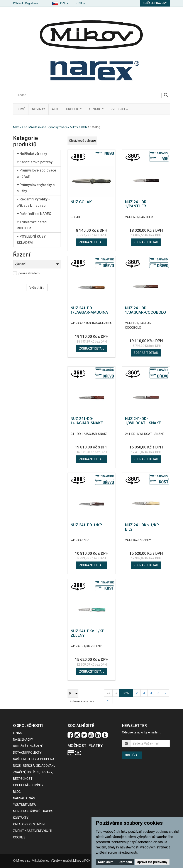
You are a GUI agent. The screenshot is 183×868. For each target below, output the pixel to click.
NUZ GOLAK (81, 202)
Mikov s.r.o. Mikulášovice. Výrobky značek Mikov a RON (50, 127)
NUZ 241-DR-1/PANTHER (136, 204)
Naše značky (23, 740)
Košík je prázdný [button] (155, 3)
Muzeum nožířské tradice (33, 811)
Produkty (74, 109)
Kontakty (96, 109)
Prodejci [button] (119, 109)
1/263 (128, 693)
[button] (60, 3)
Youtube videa (25, 805)
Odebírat (132, 755)
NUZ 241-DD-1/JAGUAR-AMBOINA (89, 310)
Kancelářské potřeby (35, 162)
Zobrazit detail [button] (91, 242)
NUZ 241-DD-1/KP (86, 525)
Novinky (39, 109)
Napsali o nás (24, 798)
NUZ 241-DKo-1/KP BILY (142, 527)
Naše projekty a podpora (34, 759)
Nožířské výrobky (32, 154)
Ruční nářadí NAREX (34, 214)
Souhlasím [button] (106, 862)
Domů (21, 109)
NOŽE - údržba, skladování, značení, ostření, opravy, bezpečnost (34, 772)
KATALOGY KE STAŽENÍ (29, 824)
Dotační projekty (27, 753)
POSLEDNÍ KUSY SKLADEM (31, 240)
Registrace (32, 3)
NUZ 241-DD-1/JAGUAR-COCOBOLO (146, 310)
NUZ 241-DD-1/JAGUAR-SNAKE (87, 421)
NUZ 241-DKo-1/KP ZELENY (87, 633)
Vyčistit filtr (37, 288)
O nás (18, 733)
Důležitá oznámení (28, 746)
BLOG (17, 792)
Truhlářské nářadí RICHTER (32, 225)
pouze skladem (29, 273)
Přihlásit (18, 3)
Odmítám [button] (125, 862)
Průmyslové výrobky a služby (36, 188)
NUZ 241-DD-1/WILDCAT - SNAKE (143, 421)
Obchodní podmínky (28, 785)
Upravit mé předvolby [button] (152, 862)
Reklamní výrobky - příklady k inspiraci (33, 202)
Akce (56, 109)
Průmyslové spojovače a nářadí (36, 173)
